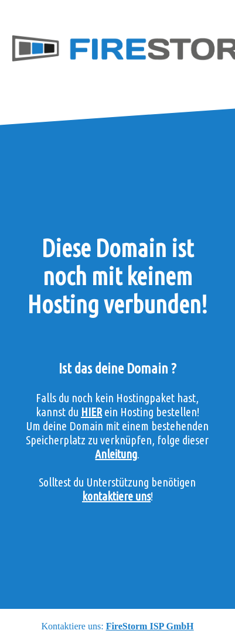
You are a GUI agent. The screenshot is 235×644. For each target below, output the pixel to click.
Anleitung (116, 454)
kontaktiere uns (116, 496)
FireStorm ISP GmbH (150, 626)
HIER (91, 412)
